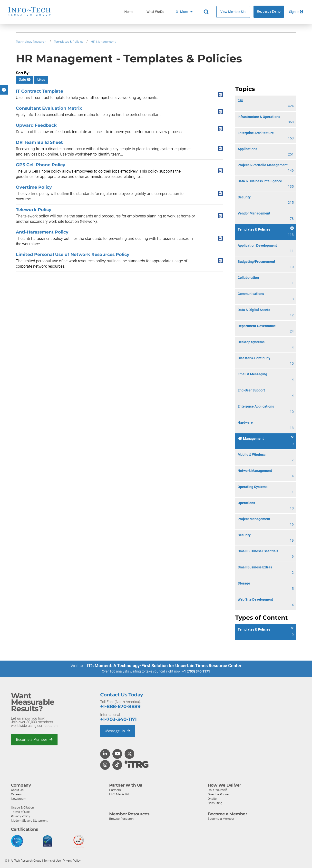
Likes (41, 80)
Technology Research (31, 42)
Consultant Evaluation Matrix (49, 108)
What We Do (155, 12)
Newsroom (19, 798)
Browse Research (121, 818)
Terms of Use (20, 812)
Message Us (118, 731)
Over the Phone (218, 794)
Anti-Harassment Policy (42, 232)
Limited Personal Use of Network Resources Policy (73, 254)
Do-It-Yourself (217, 790)
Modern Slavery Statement (29, 820)
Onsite (212, 798)
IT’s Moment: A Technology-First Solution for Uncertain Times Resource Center (164, 666)
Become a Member (34, 739)
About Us (17, 790)
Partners (115, 790)
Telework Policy (34, 210)
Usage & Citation (22, 807)
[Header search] (207, 12)
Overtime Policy (34, 187)
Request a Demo (269, 12)
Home (129, 12)
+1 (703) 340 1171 (196, 671)
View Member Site (233, 12)
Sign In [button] (296, 12)
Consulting (215, 803)
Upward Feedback (36, 125)
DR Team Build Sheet (39, 142)
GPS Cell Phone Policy (41, 165)
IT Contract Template (39, 91)
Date (25, 80)
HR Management (103, 42)
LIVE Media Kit (119, 794)
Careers (16, 794)
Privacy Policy (20, 816)
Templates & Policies (69, 42)
